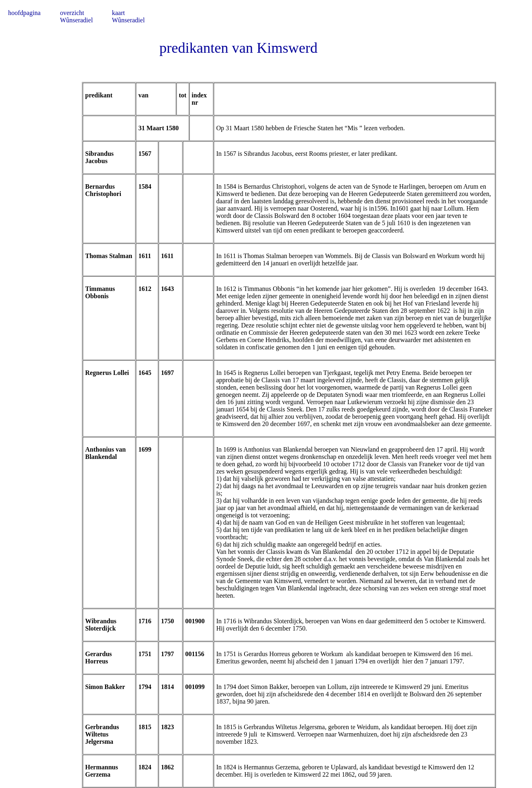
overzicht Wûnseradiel (76, 16)
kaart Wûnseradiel (128, 16)
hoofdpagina (24, 13)
